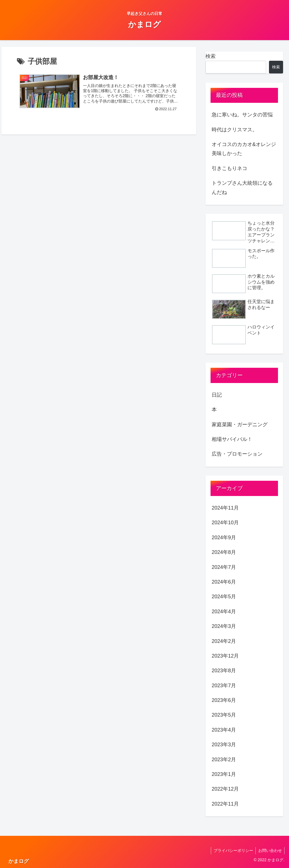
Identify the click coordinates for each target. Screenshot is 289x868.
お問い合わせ (270, 850)
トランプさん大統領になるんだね (242, 188)
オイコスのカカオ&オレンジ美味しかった (244, 149)
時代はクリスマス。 (235, 130)
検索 (211, 56)
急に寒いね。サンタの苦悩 (242, 115)
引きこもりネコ (229, 168)
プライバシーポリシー (232, 850)
